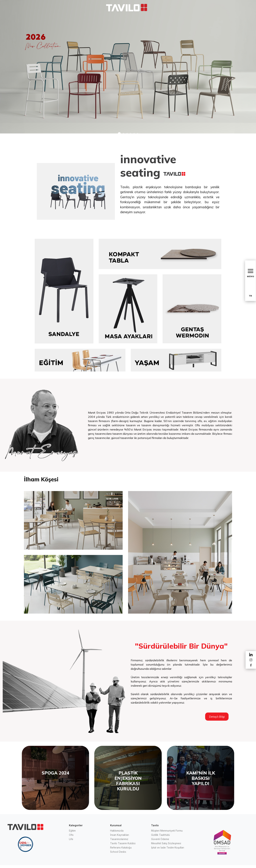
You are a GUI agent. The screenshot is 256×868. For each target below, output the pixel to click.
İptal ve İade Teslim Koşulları (168, 847)
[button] (119, 134)
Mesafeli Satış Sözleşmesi (166, 843)
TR (250, 296)
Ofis (71, 835)
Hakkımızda (117, 831)
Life (71, 839)
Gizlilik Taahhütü (160, 835)
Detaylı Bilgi (217, 717)
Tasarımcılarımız (119, 839)
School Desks (118, 852)
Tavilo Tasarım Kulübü (123, 843)
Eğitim (72, 831)
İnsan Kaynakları (120, 835)
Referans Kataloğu (121, 847)
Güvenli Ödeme (160, 839)
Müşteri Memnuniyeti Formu (167, 831)
